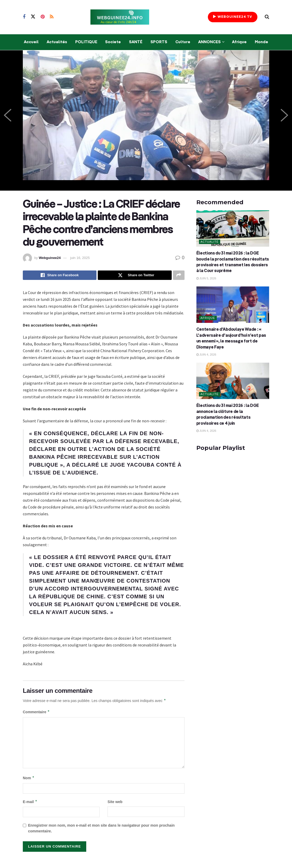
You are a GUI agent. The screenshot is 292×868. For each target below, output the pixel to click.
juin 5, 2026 (206, 278)
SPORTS (159, 42)
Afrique (239, 42)
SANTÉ (136, 42)
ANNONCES (209, 42)
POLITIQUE (86, 42)
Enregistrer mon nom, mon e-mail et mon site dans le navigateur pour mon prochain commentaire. (101, 829)
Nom (29, 778)
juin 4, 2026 (206, 355)
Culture (183, 42)
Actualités (57, 42)
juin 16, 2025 (80, 258)
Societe (113, 42)
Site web (115, 802)
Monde (261, 42)
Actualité (210, 242)
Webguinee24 (50, 258)
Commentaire (36, 712)
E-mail (30, 802)
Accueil (31, 42)
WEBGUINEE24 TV (233, 17)
